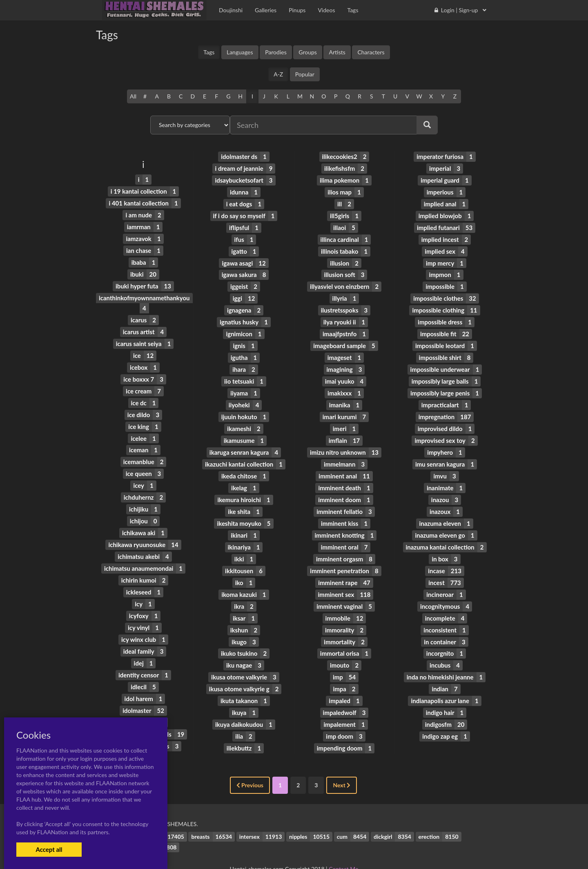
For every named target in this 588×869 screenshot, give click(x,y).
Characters (371, 52)
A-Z (278, 74)
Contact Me (343, 848)
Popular (305, 74)
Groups (308, 52)
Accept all (49, 849)
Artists (337, 52)
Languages (240, 52)
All (133, 96)
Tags (209, 52)
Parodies (276, 52)
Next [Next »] (342, 765)
